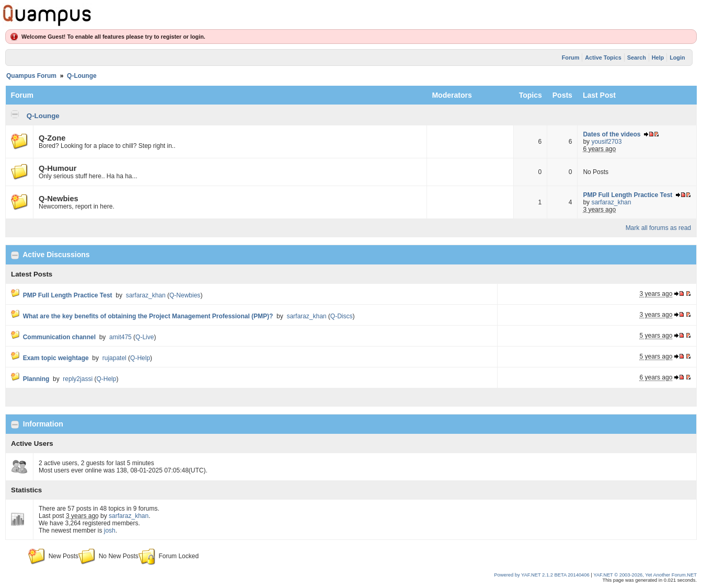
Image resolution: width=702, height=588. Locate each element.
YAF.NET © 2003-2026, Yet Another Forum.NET (645, 575)
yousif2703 (606, 142)
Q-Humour (57, 168)
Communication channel (59, 337)
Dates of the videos (612, 134)
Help (658, 57)
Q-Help (140, 358)
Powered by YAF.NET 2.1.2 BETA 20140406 (542, 575)
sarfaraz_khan (611, 202)
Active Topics (603, 57)
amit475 (120, 337)
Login (677, 57)
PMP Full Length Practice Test (628, 195)
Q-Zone (52, 138)
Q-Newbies (59, 199)
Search (637, 57)
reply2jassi (78, 379)
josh (110, 531)
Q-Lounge (82, 76)
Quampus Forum (31, 76)
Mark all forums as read (658, 228)
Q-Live (145, 337)
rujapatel (114, 358)
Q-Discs (342, 316)
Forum (571, 57)
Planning (36, 379)
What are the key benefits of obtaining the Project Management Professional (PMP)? (148, 316)
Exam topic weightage (56, 358)
